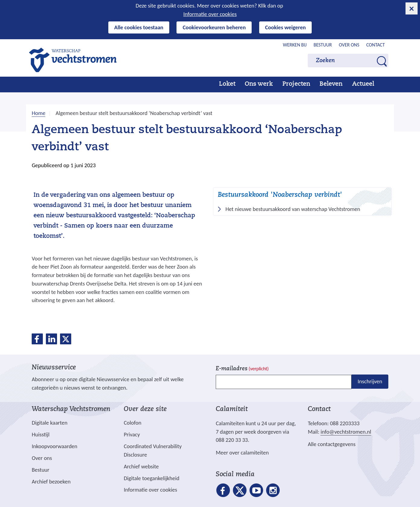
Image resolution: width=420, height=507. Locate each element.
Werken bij (295, 45)
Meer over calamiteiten (242, 453)
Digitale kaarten (49, 423)
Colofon (132, 423)
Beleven (331, 84)
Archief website (141, 466)
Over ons (349, 45)
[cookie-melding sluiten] (412, 8)
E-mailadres (242, 369)
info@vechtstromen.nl (346, 432)
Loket (227, 84)
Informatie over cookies (210, 14)
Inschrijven (370, 381)
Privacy (132, 434)
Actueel (363, 84)
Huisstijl (41, 434)
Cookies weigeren (286, 27)
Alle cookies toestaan (139, 27)
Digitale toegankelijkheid (151, 478)
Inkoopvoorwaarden (54, 446)
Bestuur (323, 45)
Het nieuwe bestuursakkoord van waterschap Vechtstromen (295, 209)
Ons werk (259, 84)
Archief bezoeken (51, 481)
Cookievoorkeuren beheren (214, 27)
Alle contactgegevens (332, 444)
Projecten (296, 84)
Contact (375, 45)
